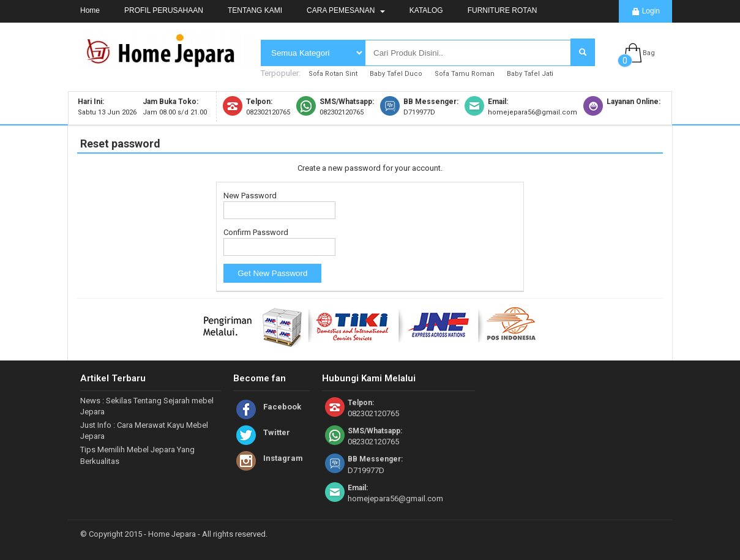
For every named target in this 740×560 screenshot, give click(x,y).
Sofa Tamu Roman (465, 74)
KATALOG (426, 10)
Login (645, 11)
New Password (250, 196)
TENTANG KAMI (255, 10)
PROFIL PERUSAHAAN (164, 10)
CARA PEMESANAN (346, 10)
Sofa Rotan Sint (333, 74)
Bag (649, 53)
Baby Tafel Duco (396, 74)
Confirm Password (256, 232)
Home (90, 10)
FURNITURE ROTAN (503, 10)
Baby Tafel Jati (530, 74)
